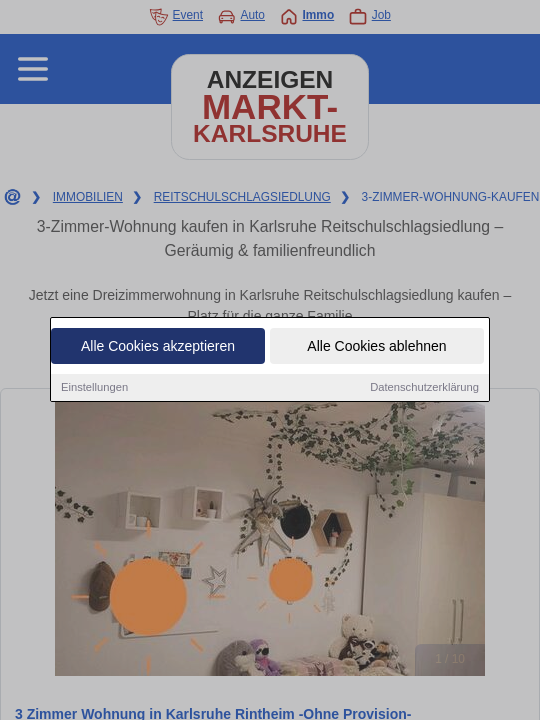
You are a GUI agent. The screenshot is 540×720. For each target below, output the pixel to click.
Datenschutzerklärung (424, 389)
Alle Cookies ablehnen (376, 348)
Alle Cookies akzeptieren (158, 348)
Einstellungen (94, 389)
